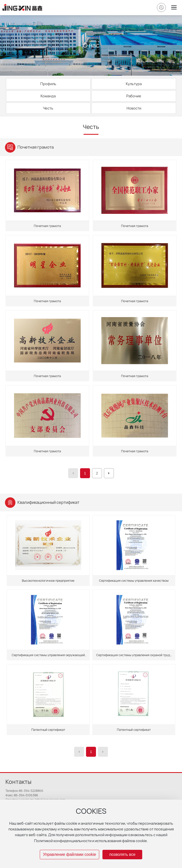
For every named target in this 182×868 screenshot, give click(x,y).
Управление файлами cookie (69, 854)
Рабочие (134, 96)
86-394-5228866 (31, 791)
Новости (134, 108)
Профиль (48, 84)
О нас (91, 45)
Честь (48, 108)
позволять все (122, 854)
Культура (134, 84)
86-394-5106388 (26, 795)
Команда (48, 96)
